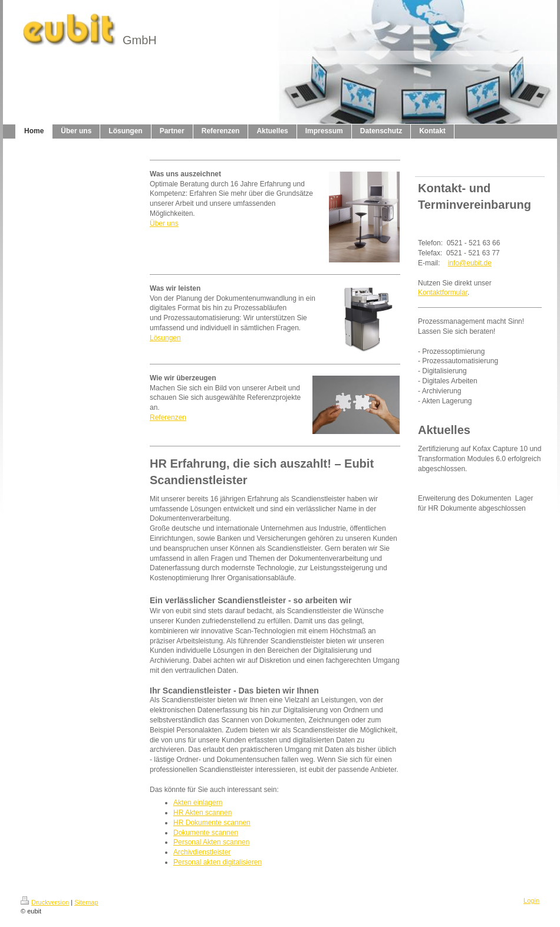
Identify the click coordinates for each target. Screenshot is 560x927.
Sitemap (86, 902)
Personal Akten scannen (211, 842)
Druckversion (45, 902)
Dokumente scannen (206, 833)
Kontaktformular (443, 292)
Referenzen (168, 418)
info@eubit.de (470, 263)
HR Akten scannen (202, 813)
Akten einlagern (198, 803)
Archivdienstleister (202, 852)
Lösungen (165, 338)
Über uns (164, 223)
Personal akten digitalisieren (218, 862)
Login (531, 900)
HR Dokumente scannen (212, 823)
